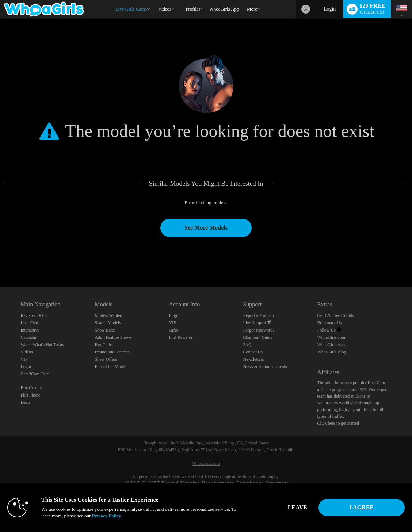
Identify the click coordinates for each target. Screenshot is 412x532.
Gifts (173, 330)
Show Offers (106, 359)
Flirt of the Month (110, 367)
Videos (165, 9)
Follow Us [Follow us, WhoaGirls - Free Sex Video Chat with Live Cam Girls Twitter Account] (329, 330)
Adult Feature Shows (113, 337)
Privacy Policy (107, 516)
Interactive (30, 330)
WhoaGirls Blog (331, 352)
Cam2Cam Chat (35, 374)
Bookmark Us (329, 323)
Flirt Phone (30, 395)
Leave (297, 507)
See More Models (206, 228)
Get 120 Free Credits (335, 315)
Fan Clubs (104, 345)
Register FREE (34, 315)
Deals (25, 402)
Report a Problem (258, 315)
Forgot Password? (259, 330)
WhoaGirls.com (331, 337)
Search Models (108, 323)
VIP (24, 359)
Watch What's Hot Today (42, 345)
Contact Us (253, 352)
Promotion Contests (112, 352)
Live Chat (29, 323)
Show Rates (105, 330)
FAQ (247, 345)
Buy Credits (31, 388)
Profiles (193, 9)
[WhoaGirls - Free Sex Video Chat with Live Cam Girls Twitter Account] (306, 9)
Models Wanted (108, 315)
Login (330, 9)
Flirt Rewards (181, 337)
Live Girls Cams (131, 9)
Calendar (28, 337)
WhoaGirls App (224, 9)
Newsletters (253, 359)
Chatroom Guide (257, 337)
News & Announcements (265, 367)
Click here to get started (338, 423)
